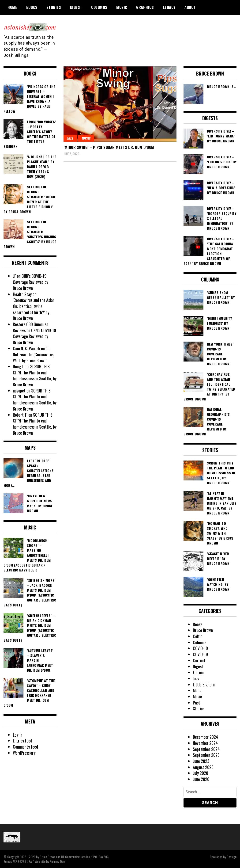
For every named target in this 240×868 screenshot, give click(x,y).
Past (197, 703)
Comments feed (25, 747)
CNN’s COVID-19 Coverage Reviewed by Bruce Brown (30, 282)
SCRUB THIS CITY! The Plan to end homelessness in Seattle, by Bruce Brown (35, 375)
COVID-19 (200, 648)
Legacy (169, 7)
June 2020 (201, 779)
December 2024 (205, 737)
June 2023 (201, 761)
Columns (99, 7)
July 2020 (201, 773)
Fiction (198, 672)
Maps (197, 690)
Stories (54, 7)
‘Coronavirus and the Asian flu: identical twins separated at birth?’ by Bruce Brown (34, 309)
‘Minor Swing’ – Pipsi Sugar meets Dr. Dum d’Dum (109, 147)
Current (199, 660)
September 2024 (206, 749)
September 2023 (206, 755)
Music (122, 7)
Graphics (145, 7)
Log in (18, 735)
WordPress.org (24, 753)
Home (12, 7)
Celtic (198, 636)
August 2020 (203, 767)
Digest (76, 7)
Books (32, 7)
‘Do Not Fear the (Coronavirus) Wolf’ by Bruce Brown (34, 354)
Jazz (70, 138)
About (190, 7)
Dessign (232, 857)
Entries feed (22, 741)
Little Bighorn (204, 685)
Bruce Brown (203, 630)
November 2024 (205, 743)
